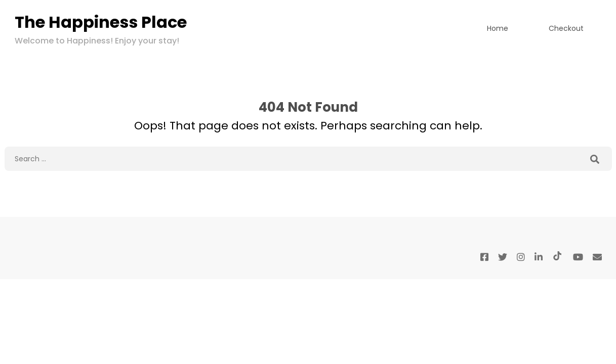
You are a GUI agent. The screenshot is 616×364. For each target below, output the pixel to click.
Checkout (566, 28)
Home (498, 28)
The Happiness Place (101, 22)
